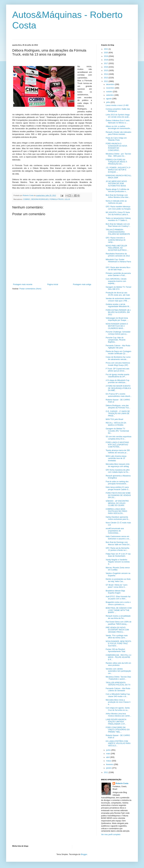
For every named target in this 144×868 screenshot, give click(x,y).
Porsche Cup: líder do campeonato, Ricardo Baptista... (116, 340)
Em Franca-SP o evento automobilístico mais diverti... (119, 395)
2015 (106, 70)
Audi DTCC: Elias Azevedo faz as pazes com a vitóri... (118, 598)
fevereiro (110, 764)
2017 (106, 63)
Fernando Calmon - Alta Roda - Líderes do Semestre (118, 690)
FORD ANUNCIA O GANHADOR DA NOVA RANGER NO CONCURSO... (116, 147)
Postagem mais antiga (82, 284)
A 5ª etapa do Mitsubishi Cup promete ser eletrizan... (117, 381)
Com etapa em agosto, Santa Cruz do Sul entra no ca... (118, 709)
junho (109, 750)
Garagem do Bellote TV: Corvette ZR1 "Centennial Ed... (117, 431)
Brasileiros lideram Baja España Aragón (115, 592)
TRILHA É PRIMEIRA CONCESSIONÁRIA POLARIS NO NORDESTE (118, 232)
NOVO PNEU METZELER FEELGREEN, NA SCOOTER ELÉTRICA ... (117, 248)
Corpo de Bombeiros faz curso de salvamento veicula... (118, 358)
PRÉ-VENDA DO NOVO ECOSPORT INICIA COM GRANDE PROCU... (117, 630)
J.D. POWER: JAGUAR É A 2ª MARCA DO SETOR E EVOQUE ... (118, 170)
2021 (106, 49)
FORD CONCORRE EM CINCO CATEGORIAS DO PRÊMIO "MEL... (118, 730)
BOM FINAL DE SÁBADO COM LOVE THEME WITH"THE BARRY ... (119, 610)
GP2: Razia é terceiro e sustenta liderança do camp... (116, 240)
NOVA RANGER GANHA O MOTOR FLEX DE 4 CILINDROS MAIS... (117, 326)
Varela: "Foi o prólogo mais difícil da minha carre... (117, 637)
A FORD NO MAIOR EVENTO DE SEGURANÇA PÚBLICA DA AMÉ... (118, 388)
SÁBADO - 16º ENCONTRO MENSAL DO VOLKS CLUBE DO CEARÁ (117, 503)
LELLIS (67, 199)
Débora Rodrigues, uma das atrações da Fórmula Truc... (118, 407)
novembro (111, 88)
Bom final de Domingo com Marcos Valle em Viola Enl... (118, 543)
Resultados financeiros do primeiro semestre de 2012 (118, 255)
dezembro (111, 84)
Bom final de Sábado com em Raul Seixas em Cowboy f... (118, 225)
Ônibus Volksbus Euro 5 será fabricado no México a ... (118, 122)
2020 (106, 53)
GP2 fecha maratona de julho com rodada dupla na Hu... (118, 471)
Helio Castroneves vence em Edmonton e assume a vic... (118, 538)
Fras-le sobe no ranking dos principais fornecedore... (117, 483)
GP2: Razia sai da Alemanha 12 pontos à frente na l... (117, 549)
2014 (106, 74)
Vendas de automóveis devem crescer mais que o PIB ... (118, 300)
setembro (110, 95)
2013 (106, 78)
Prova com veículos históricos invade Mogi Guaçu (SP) (118, 364)
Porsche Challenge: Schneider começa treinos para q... (118, 333)
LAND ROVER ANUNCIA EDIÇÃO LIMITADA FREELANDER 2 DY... (116, 722)
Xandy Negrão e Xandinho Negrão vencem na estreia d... (118, 562)
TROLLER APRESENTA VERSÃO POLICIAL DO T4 (118, 684)
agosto (109, 99)
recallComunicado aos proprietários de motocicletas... (115, 531)
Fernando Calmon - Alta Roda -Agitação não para (118, 347)
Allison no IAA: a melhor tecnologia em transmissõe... (119, 127)
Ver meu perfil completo (111, 835)
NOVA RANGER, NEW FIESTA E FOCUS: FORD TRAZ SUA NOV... (118, 644)
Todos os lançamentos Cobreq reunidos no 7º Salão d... (118, 219)
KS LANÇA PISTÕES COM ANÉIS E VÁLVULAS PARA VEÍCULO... (118, 743)
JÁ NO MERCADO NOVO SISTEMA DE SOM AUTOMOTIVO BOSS (116, 184)
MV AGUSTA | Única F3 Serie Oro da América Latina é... (118, 213)
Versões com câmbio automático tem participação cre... (118, 671)
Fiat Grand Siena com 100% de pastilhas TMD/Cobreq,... (118, 623)
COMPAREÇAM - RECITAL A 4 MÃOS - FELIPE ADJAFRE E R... (118, 657)
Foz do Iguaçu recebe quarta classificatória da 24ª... (117, 376)
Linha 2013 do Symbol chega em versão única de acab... (118, 116)
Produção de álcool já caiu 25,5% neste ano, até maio (118, 294)
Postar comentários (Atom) (30, 289)
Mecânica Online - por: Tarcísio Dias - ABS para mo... (118, 155)
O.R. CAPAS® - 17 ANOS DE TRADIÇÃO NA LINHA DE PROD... (118, 414)
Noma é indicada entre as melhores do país (116, 202)
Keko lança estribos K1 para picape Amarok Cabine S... (118, 488)
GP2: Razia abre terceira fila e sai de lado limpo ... (118, 269)
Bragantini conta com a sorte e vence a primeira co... (118, 603)
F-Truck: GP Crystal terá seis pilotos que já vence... (117, 370)
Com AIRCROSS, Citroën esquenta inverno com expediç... (116, 281)
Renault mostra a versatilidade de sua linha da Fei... (118, 617)
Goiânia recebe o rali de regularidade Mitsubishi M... (118, 305)
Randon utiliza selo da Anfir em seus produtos (118, 664)
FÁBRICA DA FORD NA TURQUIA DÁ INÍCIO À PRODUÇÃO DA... (116, 162)
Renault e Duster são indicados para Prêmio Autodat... (118, 133)
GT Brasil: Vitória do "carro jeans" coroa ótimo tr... (117, 586)
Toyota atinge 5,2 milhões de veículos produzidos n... (117, 190)
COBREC (27, 199)
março (109, 761)
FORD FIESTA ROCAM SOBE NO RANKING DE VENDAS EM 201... (118, 495)
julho (108, 102)
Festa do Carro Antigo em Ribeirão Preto (116, 139)
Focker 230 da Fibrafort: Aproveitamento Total (116, 650)
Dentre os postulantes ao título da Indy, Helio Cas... (118, 580)
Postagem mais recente (23, 284)
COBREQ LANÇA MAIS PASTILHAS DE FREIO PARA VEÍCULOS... (116, 511)
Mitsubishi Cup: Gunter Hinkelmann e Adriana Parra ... (118, 262)
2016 (106, 67)
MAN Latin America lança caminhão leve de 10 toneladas (116, 458)
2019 (106, 56)
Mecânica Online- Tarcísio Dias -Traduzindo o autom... (118, 678)
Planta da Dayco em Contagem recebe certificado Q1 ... (118, 352)
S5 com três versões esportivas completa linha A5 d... (118, 438)
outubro (110, 92)
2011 (106, 772)
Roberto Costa (122, 783)
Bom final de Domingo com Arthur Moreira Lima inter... (118, 196)
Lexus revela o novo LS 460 (117, 105)
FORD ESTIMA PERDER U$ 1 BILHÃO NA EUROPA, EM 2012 (118, 312)
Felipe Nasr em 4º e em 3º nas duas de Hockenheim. (118, 555)
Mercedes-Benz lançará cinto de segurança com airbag (118, 465)
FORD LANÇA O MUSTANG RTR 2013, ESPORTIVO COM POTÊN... (117, 445)
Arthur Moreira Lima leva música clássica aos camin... (118, 715)
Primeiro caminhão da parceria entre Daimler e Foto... (118, 274)
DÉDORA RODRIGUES (40, 199)
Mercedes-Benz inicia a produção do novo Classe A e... (118, 702)
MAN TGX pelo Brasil (114, 419)
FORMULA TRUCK (57, 199)
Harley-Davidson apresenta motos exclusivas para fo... (118, 518)
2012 (106, 81)
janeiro (109, 768)
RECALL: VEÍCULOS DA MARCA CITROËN (116, 424)
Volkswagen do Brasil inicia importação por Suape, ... (117, 319)
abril (108, 757)
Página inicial (53, 284)
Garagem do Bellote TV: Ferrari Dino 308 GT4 (118, 288)
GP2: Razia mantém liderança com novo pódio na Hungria (118, 208)
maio (108, 754)
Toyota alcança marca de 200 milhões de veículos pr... (118, 451)
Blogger (84, 854)
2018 (106, 60)
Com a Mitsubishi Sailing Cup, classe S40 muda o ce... (118, 695)
